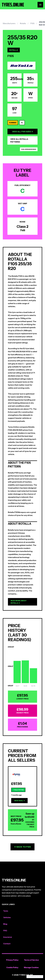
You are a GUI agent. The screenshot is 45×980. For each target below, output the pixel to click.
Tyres (6, 911)
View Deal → (19, 801)
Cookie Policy (12, 967)
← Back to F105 (22, 847)
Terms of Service (31, 960)
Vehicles (7, 917)
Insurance (8, 937)
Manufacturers (9, 23)
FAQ (5, 930)
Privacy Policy (12, 960)
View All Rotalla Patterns (19, 140)
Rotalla (23, 23)
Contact (7, 944)
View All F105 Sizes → (22, 132)
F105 (32, 23)
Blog (5, 924)
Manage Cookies (31, 967)
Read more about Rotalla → (19, 602)
